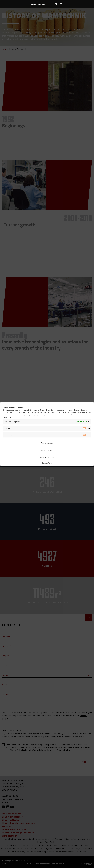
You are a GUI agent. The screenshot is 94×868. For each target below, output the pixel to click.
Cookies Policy (47, 463)
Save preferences (47, 458)
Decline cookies (47, 450)
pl (56, 4)
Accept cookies (47, 443)
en (61, 4)
